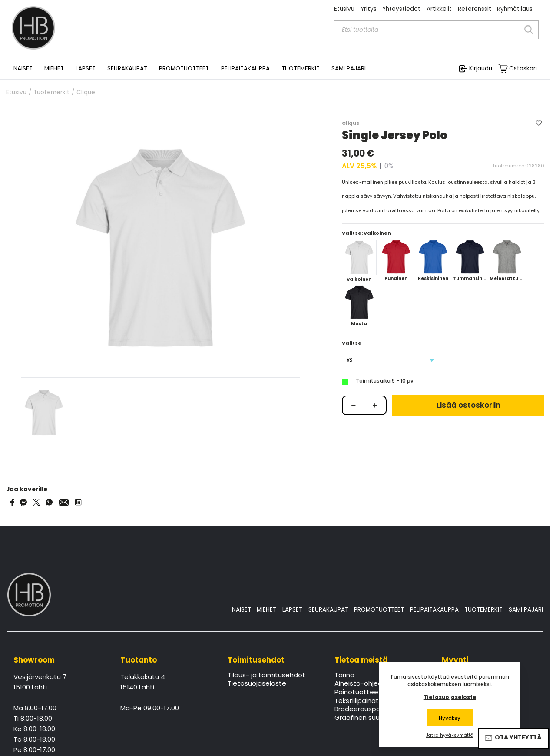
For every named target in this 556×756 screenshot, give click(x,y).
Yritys (369, 9)
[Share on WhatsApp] (49, 502)
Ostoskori (523, 69)
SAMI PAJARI (349, 69)
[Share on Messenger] (23, 502)
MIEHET (266, 610)
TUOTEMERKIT (483, 610)
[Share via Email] (64, 502)
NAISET (242, 610)
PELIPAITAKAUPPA (434, 610)
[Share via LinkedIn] (78, 502)
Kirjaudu (481, 68)
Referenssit (475, 9)
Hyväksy (450, 718)
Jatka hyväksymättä (450, 736)
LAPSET (292, 610)
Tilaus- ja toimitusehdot (266, 676)
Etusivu (344, 9)
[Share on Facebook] (12, 502)
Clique (86, 93)
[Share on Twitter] (36, 502)
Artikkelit (439, 9)
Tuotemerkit (51, 93)
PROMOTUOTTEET (379, 610)
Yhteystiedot (401, 9)
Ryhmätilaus (515, 9)
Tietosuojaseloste (257, 684)
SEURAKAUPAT (127, 69)
